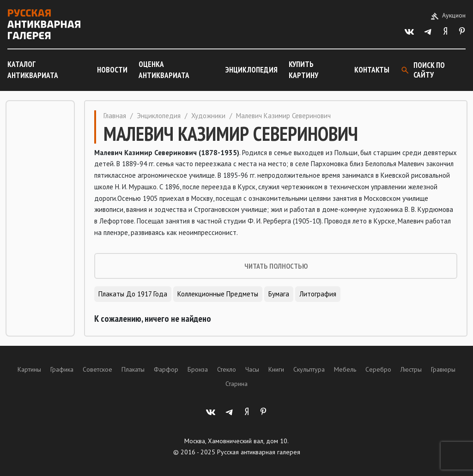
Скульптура (309, 369)
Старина (236, 384)
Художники (208, 116)
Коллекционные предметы (218, 294)
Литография (318, 294)
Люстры (411, 369)
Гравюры (443, 369)
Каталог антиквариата (33, 70)
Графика (62, 369)
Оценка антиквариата (164, 70)
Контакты (372, 70)
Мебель (345, 369)
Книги (276, 369)
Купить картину (303, 70)
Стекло (227, 369)
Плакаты (133, 369)
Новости (112, 70)
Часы (252, 369)
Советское (97, 369)
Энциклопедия (252, 70)
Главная (115, 116)
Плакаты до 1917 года (133, 294)
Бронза (198, 369)
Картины (29, 369)
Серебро (378, 369)
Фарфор (166, 369)
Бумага (279, 294)
